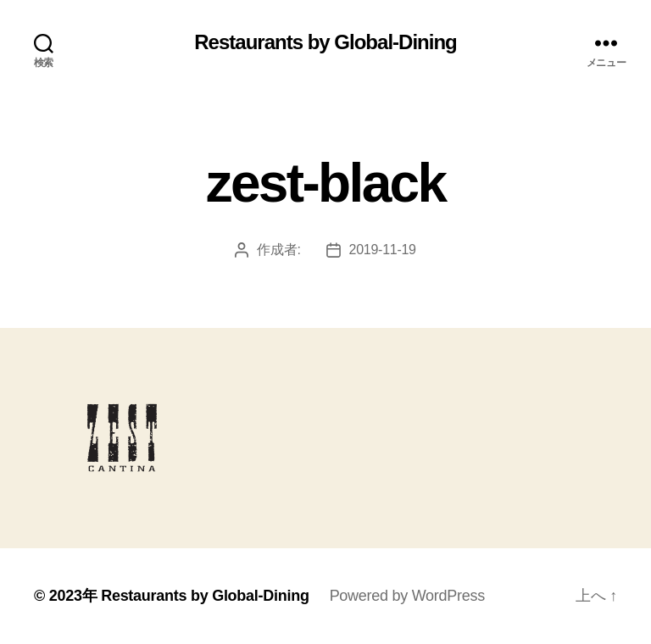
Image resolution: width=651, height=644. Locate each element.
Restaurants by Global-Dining (325, 42)
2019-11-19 (383, 250)
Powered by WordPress (407, 596)
